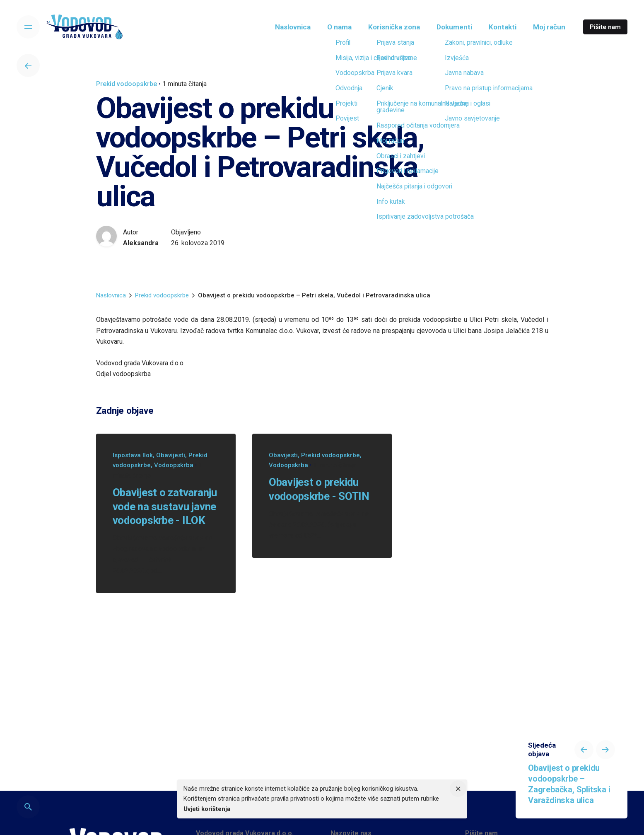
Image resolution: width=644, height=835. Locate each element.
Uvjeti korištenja (207, 809)
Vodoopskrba (174, 465)
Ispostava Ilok (133, 455)
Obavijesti (171, 455)
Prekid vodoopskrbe (127, 84)
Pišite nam (605, 27)
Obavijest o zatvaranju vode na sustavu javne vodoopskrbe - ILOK (165, 506)
